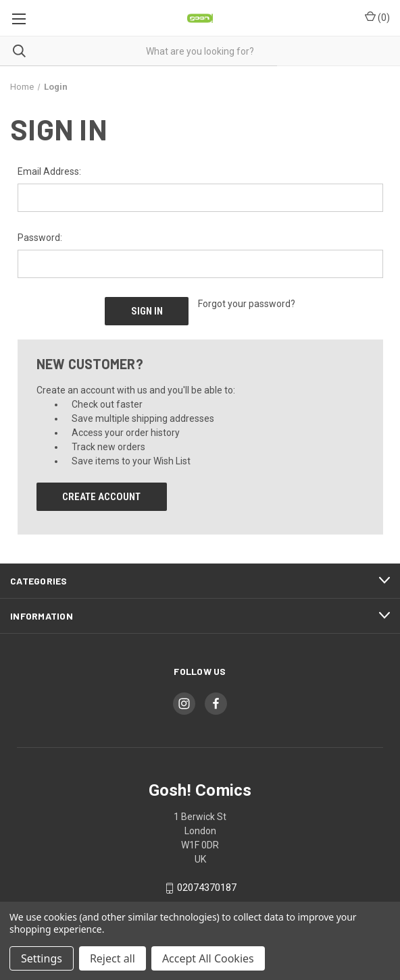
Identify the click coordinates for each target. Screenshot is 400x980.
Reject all (112, 958)
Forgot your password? (247, 304)
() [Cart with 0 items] (377, 17)
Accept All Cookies (208, 958)
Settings (42, 958)
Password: (40, 238)
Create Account (101, 497)
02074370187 (207, 888)
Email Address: (49, 171)
